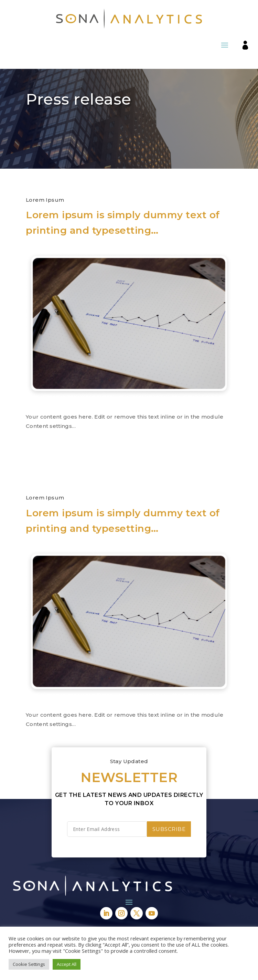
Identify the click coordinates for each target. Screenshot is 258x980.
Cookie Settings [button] (29, 964)
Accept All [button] (67, 964)
